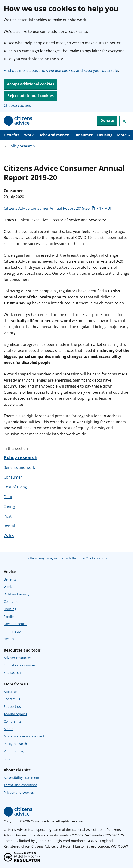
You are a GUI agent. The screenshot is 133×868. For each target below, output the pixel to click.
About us (11, 692)
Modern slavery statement (24, 736)
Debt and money (54, 135)
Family (9, 616)
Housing (105, 135)
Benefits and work (19, 467)
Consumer (83, 135)
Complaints (12, 721)
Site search (12, 673)
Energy (10, 506)
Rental (9, 526)
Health (9, 639)
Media (9, 729)
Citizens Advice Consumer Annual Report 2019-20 (57, 208)
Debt (8, 497)
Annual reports (15, 714)
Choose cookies (17, 105)
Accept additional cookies (31, 84)
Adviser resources (18, 658)
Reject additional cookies (31, 96)
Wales (9, 536)
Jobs (7, 759)
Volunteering (14, 751)
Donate (107, 121)
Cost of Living (15, 487)
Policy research (22, 146)
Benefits (12, 135)
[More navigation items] (124, 135)
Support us (12, 706)
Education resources (20, 665)
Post (8, 516)
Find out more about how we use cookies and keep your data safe (61, 70)
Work (29, 135)
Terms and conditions (21, 785)
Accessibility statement (22, 778)
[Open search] (124, 121)
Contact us (12, 699)
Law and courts (15, 624)
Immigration (13, 631)
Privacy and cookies (19, 792)
